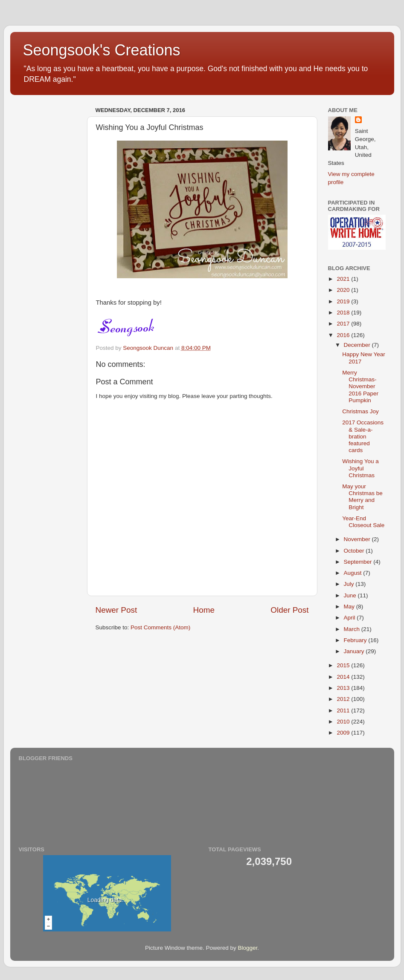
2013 (344, 688)
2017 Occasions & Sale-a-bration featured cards (363, 436)
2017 (344, 324)
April (350, 618)
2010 (344, 722)
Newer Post (116, 610)
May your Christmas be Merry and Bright (362, 497)
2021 (344, 279)
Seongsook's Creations (102, 50)
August (354, 573)
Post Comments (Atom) (160, 627)
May (350, 607)
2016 (344, 335)
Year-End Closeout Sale (363, 522)
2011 (344, 710)
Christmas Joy (360, 411)
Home (204, 610)
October (355, 551)
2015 (344, 665)
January (355, 651)
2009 (344, 733)
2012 (344, 699)
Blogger (248, 948)
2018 (344, 313)
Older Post (289, 610)
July (350, 584)
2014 (344, 677)
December (358, 345)
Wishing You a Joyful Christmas (360, 468)
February (356, 640)
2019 (344, 301)
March (353, 629)
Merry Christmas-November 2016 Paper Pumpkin (360, 386)
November (358, 539)
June (351, 595)
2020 (344, 290)
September (359, 562)
